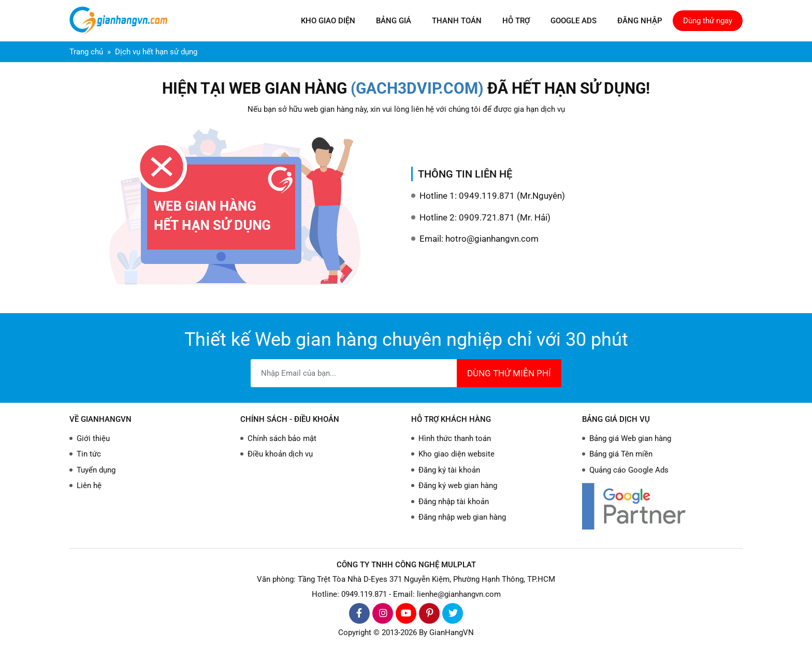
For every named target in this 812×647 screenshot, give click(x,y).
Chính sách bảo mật (282, 438)
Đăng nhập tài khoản (454, 502)
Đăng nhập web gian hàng (462, 517)
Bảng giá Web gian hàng (630, 438)
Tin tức (89, 454)
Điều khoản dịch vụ (280, 454)
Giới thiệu (93, 438)
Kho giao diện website (456, 454)
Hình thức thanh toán (455, 438)
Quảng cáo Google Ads (629, 470)
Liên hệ (89, 486)
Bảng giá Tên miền (621, 454)
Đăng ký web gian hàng (458, 486)
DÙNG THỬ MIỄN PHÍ (509, 373)
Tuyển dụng (96, 470)
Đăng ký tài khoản (449, 470)
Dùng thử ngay (708, 21)
